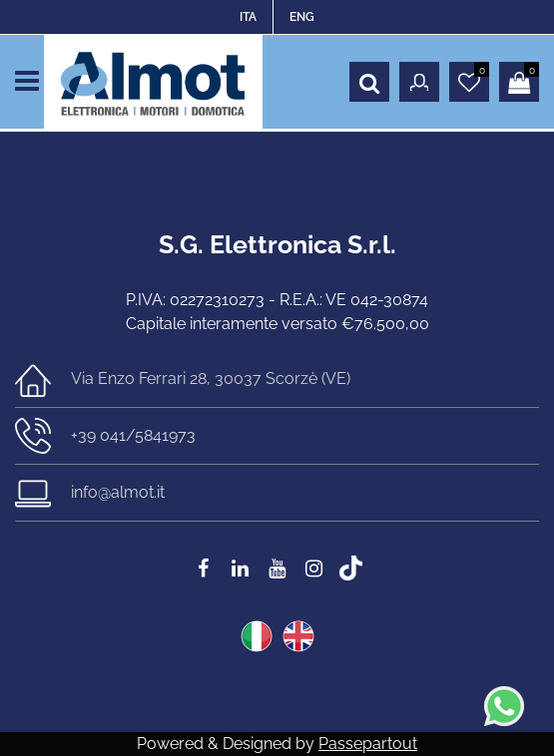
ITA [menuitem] (248, 17)
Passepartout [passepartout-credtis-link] (368, 744)
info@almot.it (118, 492)
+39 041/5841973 (133, 435)
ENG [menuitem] (302, 17)
